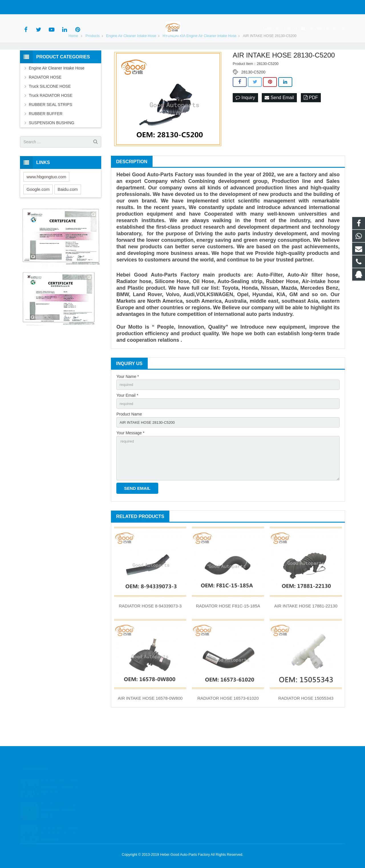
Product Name (129, 438)
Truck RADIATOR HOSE (51, 118)
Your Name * (128, 399)
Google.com (38, 211)
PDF (311, 120)
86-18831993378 (39, 7)
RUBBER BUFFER (46, 136)
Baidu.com (68, 211)
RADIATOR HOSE (45, 100)
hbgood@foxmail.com (83, 7)
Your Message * (130, 458)
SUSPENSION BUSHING (51, 145)
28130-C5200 (253, 95)
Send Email (279, 120)
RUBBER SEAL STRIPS (50, 127)
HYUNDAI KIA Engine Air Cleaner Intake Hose (199, 58)
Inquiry (245, 120)
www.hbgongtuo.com (46, 199)
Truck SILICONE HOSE (50, 109)
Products (93, 58)
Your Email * (127, 419)
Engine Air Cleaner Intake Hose (131, 58)
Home (73, 58)
